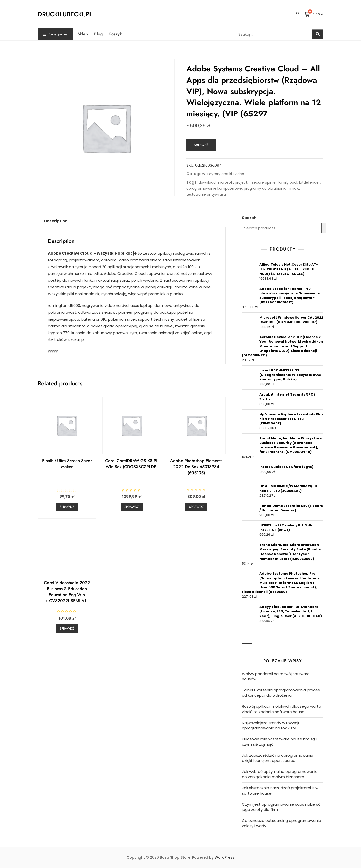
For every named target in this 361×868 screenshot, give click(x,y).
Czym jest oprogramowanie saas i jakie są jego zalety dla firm (281, 807)
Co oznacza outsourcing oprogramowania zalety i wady (282, 823)
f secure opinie (262, 182)
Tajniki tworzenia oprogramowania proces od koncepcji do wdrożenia (281, 693)
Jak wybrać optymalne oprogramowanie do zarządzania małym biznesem (280, 774)
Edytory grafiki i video (226, 174)
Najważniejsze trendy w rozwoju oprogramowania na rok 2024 (271, 725)
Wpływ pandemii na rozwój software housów (276, 676)
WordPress (224, 857)
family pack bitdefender (299, 182)
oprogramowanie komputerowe (214, 188)
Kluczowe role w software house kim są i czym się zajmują (279, 742)
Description (56, 221)
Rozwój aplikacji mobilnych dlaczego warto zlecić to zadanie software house (282, 709)
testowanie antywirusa (206, 194)
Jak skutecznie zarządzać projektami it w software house (280, 791)
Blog (98, 34)
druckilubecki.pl (65, 14)
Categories (55, 34)
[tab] (56, 221)
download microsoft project (223, 182)
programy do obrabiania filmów (272, 188)
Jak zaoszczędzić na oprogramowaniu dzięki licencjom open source (278, 758)
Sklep (83, 34)
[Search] (324, 228)
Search (249, 218)
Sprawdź (201, 145)
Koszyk (115, 34)
